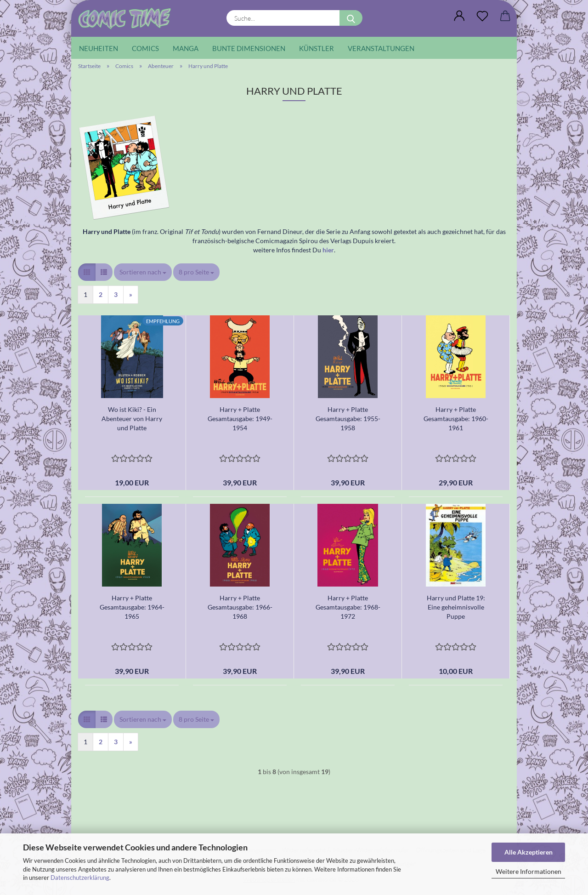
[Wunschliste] (482, 16)
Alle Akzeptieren (529, 852)
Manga (186, 48)
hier (328, 250)
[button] (459, 16)
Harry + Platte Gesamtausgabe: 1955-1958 (348, 419)
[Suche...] (351, 18)
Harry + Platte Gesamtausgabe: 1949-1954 (240, 419)
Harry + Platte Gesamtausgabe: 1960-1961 (456, 419)
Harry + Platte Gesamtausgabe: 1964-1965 (132, 607)
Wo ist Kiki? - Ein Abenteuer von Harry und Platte (132, 419)
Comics (145, 48)
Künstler (317, 48)
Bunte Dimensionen (249, 48)
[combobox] (143, 272)
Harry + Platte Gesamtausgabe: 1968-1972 (348, 607)
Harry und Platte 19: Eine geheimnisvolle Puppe (456, 607)
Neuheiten (99, 48)
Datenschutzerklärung (80, 878)
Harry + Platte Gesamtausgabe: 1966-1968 (240, 607)
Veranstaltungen (381, 48)
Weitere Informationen (529, 871)
